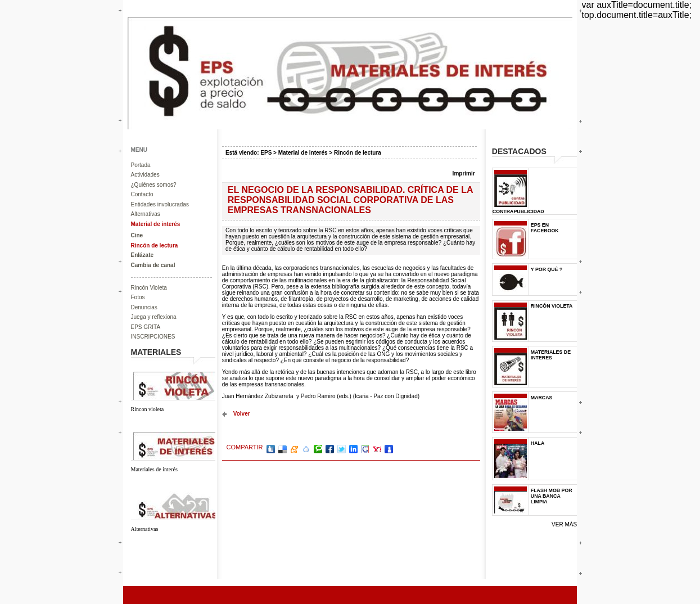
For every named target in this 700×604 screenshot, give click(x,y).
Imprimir (464, 173)
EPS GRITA (146, 327)
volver (242, 414)
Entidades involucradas (160, 204)
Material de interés (156, 224)
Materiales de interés (154, 469)
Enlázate (143, 255)
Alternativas (146, 214)
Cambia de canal (153, 265)
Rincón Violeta (149, 288)
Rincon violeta (148, 409)
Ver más (564, 524)
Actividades (145, 175)
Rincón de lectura (155, 245)
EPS (266, 153)
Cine (137, 235)
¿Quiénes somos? (154, 185)
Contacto (142, 194)
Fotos (138, 297)
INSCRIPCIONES (153, 337)
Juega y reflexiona (154, 317)
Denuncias (144, 307)
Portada (141, 165)
